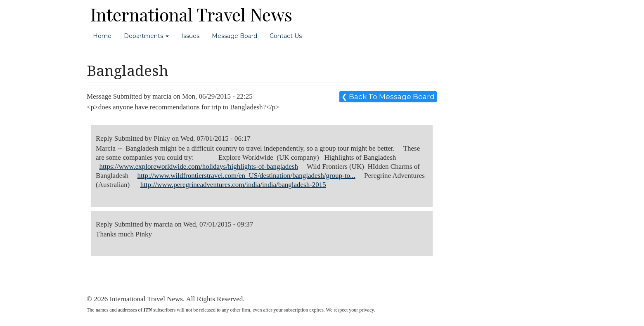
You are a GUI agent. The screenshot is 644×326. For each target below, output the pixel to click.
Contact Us (286, 36)
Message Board (234, 36)
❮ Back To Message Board (388, 97)
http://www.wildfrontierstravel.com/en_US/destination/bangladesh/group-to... (246, 176)
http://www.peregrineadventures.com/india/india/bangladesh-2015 (233, 185)
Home (102, 36)
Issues (190, 36)
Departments (146, 36)
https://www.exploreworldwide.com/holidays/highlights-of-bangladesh (199, 167)
